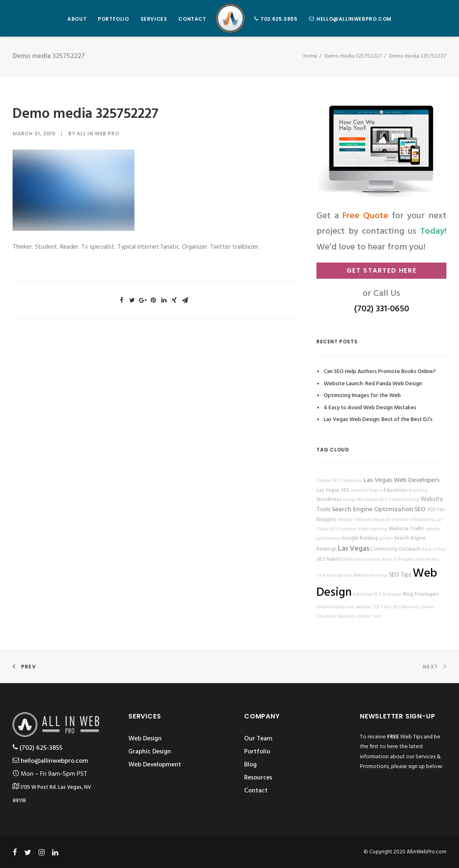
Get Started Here (382, 270)
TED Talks (381, 607)
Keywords (347, 617)
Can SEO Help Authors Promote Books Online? (380, 372)
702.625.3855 (279, 19)
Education (396, 490)
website (363, 607)
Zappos (324, 481)
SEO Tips (400, 575)
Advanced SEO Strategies (377, 595)
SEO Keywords (406, 607)
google (386, 539)
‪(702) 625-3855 (38, 748)
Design (350, 500)
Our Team (258, 739)
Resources (258, 778)
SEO (420, 510)
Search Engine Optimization (372, 510)
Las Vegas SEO (333, 490)
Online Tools (370, 617)
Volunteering (422, 520)
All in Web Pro (98, 133)
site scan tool (367, 560)
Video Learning (373, 529)
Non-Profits (428, 560)
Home (310, 56)
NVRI (348, 560)
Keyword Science (367, 491)
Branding (418, 491)
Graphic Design (150, 752)
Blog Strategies (421, 595)
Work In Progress (398, 560)
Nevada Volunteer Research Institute (373, 520)
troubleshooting (404, 500)
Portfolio (257, 752)
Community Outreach (395, 549)
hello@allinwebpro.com (354, 19)
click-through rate (334, 576)
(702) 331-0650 (382, 309)
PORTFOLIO (113, 19)
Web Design (145, 739)
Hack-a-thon (434, 550)
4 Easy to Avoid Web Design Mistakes (370, 408)
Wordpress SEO (372, 500)
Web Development (155, 765)
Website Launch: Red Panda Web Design (373, 384)
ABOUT (77, 19)
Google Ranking (360, 538)
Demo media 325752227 (353, 56)
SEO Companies (347, 481)
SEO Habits (329, 560)
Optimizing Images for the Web (362, 396)
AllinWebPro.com (427, 852)
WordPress (329, 500)
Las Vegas (354, 549)
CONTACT (192, 19)
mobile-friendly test (335, 607)
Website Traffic (407, 529)
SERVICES (154, 19)
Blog (250, 765)
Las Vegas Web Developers (402, 480)
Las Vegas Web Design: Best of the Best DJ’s (378, 420)
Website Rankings (370, 576)
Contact (256, 791)
